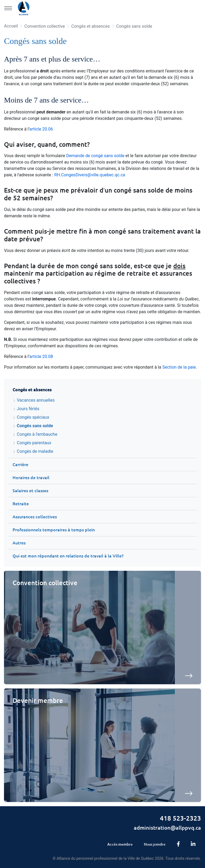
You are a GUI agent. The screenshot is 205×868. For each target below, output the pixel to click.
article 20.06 (41, 129)
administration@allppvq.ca (167, 828)
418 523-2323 (180, 818)
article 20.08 (41, 356)
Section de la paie (179, 367)
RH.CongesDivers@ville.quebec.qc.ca (90, 175)
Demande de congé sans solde (95, 156)
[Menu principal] (8, 8)
